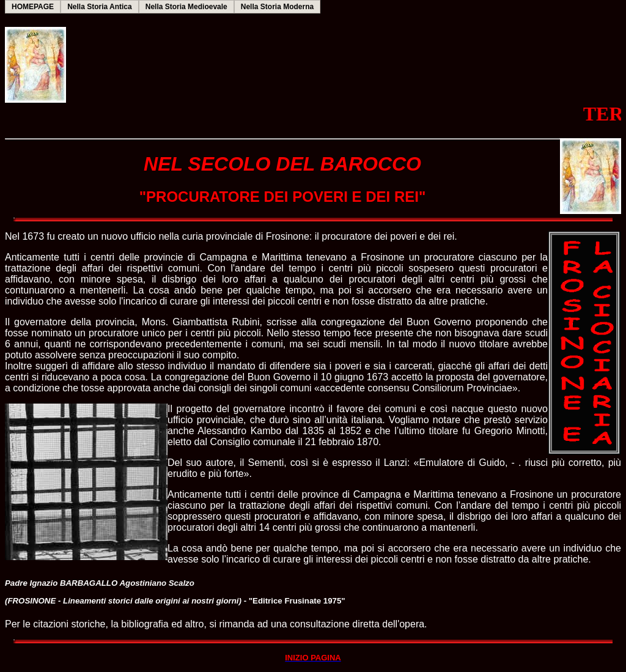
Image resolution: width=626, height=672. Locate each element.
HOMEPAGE (33, 7)
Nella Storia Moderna (277, 7)
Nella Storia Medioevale (186, 7)
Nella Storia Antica (100, 7)
